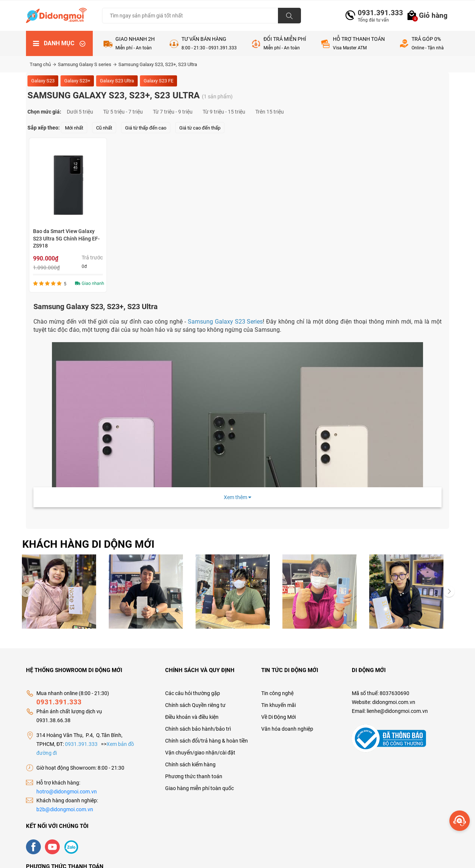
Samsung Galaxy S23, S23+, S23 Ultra (158, 64)
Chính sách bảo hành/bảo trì (198, 729)
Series (225, 322)
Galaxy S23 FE (158, 81)
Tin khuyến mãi (279, 705)
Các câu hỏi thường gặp (193, 693)
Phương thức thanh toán (194, 776)
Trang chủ (43, 64)
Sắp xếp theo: (44, 128)
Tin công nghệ (277, 693)
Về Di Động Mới (279, 717)
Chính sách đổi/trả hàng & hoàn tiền (207, 741)
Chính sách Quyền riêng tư (195, 705)
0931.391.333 (377, 13)
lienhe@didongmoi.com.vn (397, 711)
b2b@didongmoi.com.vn (65, 809)
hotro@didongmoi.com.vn (67, 792)
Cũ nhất (104, 128)
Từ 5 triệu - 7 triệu (123, 112)
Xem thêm (237, 497)
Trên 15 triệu (270, 112)
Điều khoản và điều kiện (192, 717)
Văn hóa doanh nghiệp (287, 729)
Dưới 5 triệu (80, 112)
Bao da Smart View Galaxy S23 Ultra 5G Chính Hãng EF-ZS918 (66, 238)
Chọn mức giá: (44, 112)
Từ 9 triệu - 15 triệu (224, 112)
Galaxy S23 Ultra (117, 81)
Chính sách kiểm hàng (190, 764)
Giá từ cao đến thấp (200, 128)
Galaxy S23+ (77, 81)
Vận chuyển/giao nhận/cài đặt (200, 753)
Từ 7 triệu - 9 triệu (173, 112)
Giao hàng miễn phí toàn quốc (199, 788)
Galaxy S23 (43, 81)
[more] (460, 821)
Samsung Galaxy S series (87, 64)
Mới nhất (74, 128)
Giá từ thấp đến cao (146, 128)
